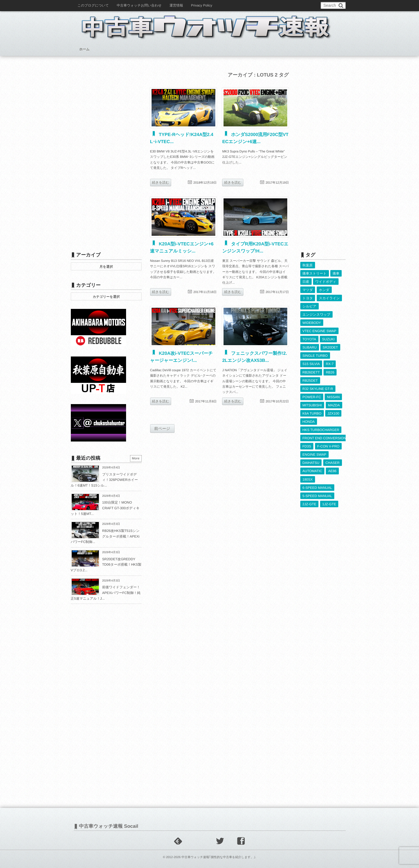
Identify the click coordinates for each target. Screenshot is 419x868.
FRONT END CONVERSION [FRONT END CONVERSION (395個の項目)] (324, 438)
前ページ (162, 428)
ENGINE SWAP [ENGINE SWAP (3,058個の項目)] (314, 455)
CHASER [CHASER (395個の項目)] (333, 463)
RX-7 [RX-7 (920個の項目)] (330, 364)
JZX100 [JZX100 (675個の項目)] (333, 413)
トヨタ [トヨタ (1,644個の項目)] (308, 298)
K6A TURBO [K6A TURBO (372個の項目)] (312, 413)
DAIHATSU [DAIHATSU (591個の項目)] (311, 463)
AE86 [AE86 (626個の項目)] (332, 471)
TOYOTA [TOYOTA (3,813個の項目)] (309, 339)
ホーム (85, 49)
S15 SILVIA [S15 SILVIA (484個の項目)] (311, 364)
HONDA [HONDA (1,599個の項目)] (309, 422)
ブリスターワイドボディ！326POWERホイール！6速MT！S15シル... (104, 480)
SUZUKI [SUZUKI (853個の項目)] (328, 339)
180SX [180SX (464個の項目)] (308, 479)
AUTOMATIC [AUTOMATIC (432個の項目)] (312, 471)
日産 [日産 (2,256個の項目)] (306, 282)
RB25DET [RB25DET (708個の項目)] (310, 381)
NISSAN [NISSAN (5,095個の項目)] (333, 397)
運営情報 (176, 5)
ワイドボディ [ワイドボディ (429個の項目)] (326, 282)
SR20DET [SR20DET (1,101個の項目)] (330, 347)
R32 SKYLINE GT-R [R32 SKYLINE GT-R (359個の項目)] (318, 389)
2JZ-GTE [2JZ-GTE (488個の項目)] (310, 504)
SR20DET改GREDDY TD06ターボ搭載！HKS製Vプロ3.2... (106, 565)
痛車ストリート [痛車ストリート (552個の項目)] (315, 273)
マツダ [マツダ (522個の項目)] (308, 290)
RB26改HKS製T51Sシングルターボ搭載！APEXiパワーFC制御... (105, 536)
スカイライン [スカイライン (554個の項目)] (329, 298)
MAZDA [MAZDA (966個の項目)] (334, 405)
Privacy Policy (202, 5)
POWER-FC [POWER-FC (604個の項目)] (312, 397)
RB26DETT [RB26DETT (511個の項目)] (311, 372)
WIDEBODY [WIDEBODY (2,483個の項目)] (312, 323)
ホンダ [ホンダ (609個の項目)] (324, 290)
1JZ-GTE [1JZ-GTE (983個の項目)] (329, 504)
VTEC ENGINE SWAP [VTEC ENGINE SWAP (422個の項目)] (320, 331)
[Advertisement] (106, 155)
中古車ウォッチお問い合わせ (139, 5)
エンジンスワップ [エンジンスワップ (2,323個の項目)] (316, 315)
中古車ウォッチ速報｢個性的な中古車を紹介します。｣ (218, 857)
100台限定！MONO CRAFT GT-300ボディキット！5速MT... (105, 508)
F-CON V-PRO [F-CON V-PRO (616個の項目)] (328, 446)
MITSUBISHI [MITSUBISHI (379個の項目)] (312, 405)
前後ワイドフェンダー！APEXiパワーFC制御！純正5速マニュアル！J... (106, 593)
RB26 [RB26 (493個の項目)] (330, 372)
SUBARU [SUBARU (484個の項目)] (310, 347)
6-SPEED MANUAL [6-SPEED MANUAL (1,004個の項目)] (317, 488)
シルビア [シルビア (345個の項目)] (310, 306)
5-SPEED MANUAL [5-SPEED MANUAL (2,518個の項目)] (317, 496)
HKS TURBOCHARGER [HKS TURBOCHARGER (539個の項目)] (321, 430)
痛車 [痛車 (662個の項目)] (336, 273)
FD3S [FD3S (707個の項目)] (307, 446)
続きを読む (161, 182)
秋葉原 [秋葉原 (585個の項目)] (308, 265)
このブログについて (93, 5)
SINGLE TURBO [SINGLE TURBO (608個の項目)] (315, 356)
